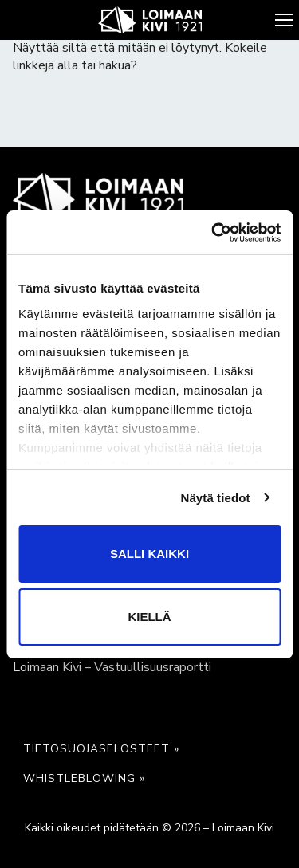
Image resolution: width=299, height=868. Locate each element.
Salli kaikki (149, 554)
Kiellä (149, 617)
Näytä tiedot (216, 498)
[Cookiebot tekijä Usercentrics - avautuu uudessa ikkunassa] (213, 233)
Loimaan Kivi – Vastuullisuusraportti (112, 667)
